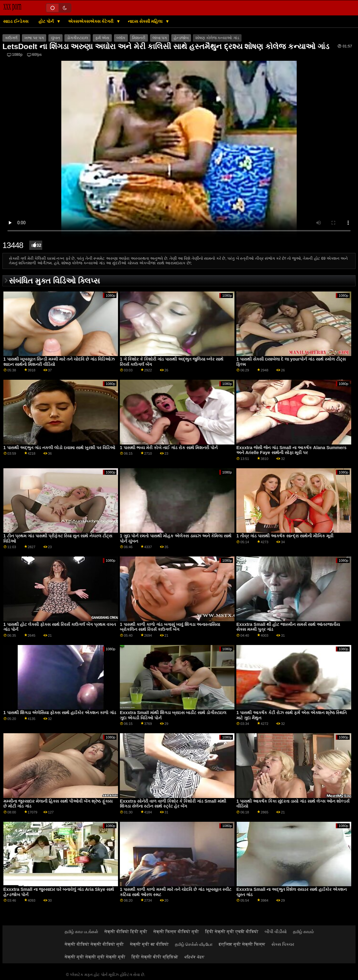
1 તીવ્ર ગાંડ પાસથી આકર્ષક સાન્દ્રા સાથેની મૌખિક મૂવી (285, 536)
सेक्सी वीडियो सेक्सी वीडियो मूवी (94, 944)
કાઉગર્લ (11, 38)
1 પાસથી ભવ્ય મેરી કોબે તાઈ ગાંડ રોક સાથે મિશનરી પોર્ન (169, 448)
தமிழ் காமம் (303, 932)
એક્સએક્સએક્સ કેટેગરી (92, 21)
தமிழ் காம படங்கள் (81, 932)
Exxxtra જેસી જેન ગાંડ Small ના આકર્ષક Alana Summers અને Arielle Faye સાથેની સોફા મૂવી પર (291, 450)
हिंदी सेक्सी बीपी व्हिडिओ (155, 957)
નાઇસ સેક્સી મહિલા (146, 21)
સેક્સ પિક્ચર (283, 944)
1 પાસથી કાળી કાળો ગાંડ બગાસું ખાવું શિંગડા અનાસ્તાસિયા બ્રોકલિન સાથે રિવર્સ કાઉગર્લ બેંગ (170, 627)
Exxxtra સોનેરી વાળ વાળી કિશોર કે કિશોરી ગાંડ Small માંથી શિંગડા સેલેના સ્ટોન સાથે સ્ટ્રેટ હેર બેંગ (173, 804)
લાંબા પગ (160, 38)
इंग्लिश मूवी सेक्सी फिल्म (242, 944)
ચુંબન (55, 38)
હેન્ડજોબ (181, 38)
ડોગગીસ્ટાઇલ (77, 38)
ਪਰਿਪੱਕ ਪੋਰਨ (194, 957)
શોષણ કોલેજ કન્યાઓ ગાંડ (217, 38)
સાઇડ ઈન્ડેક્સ (16, 21)
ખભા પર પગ (34, 38)
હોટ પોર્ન (47, 21)
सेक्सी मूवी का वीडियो (149, 944)
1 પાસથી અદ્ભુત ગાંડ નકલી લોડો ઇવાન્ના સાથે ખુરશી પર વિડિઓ (59, 448)
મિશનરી (139, 38)
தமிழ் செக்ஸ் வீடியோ (194, 944)
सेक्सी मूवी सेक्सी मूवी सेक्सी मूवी (95, 957)
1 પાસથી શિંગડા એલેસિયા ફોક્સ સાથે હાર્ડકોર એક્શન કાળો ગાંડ (60, 713)
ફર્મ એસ (102, 38)
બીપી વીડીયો (276, 932)
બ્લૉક (121, 38)
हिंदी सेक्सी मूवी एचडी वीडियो (232, 932)
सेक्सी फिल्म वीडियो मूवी (176, 932)
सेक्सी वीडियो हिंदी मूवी (126, 932)
